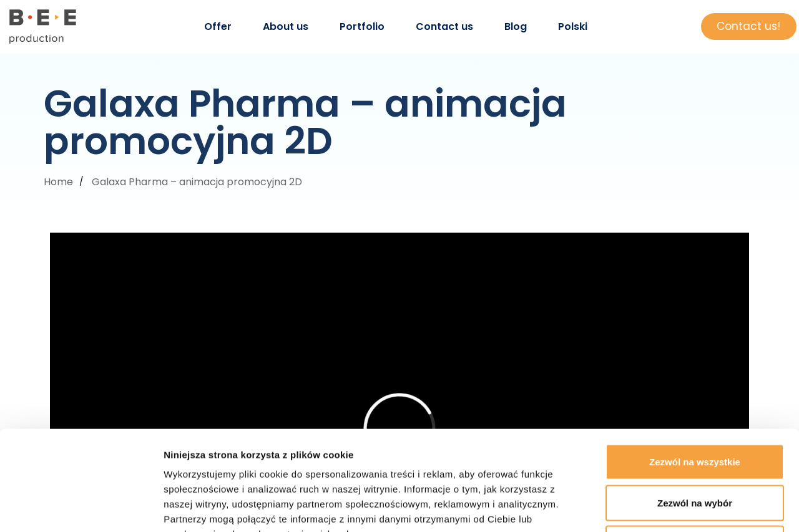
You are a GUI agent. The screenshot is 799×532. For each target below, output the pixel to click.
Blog (516, 27)
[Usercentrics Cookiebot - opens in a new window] (81, 508)
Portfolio (362, 27)
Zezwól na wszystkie (695, 368)
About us (286, 27)
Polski (573, 27)
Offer (218, 27)
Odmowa (694, 450)
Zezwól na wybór (695, 409)
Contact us (444, 27)
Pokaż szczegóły (666, 507)
